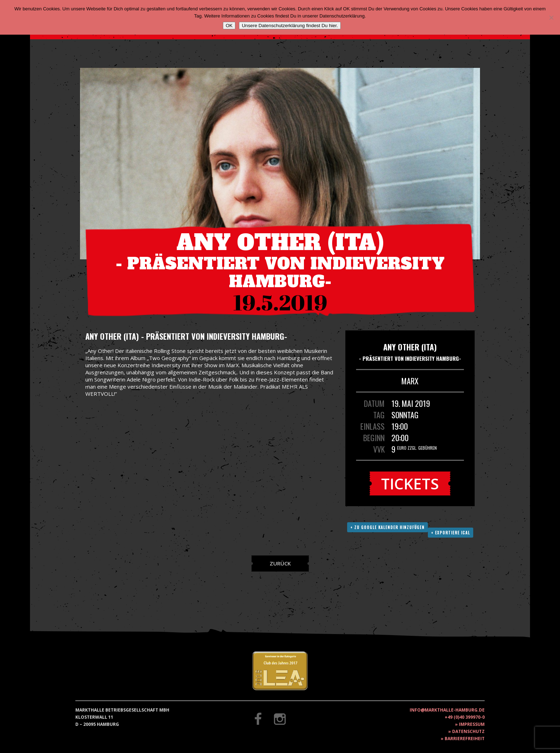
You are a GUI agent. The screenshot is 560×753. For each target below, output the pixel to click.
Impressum (472, 724)
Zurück (280, 563)
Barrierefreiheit (465, 739)
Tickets (410, 483)
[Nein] (551, 18)
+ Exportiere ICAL (451, 533)
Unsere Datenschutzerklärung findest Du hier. (290, 26)
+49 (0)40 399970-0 (465, 717)
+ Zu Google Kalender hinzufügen (387, 527)
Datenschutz (468, 731)
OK (229, 26)
